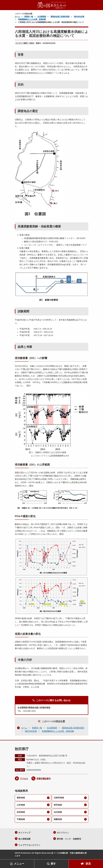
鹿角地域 (21, 798)
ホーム (17, 17)
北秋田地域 (59, 798)
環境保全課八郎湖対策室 (60, 17)
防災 (88, 864)
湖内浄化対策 (79, 17)
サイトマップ (24, 833)
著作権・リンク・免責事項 (69, 839)
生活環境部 (42, 17)
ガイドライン (63, 833)
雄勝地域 (58, 819)
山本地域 (21, 805)
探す (53, 864)
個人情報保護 (24, 839)
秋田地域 (58, 805)
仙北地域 (58, 812)
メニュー (19, 864)
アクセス (24, 779)
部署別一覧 (29, 17)
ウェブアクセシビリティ (29, 845)
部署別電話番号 (44, 779)
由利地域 (21, 812)
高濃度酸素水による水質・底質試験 (32, 19)
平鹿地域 (21, 819)
